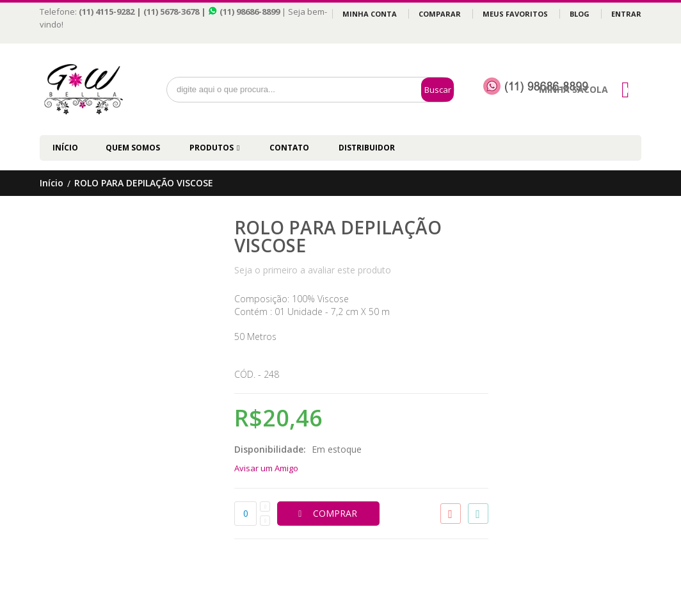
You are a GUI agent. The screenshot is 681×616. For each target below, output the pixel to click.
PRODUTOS (212, 148)
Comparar (440, 14)
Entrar (626, 14)
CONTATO (289, 148)
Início (52, 183)
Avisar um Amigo (266, 468)
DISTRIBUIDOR (367, 148)
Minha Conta (370, 14)
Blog (580, 14)
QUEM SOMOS (133, 148)
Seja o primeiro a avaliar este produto (313, 270)
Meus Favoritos (515, 14)
